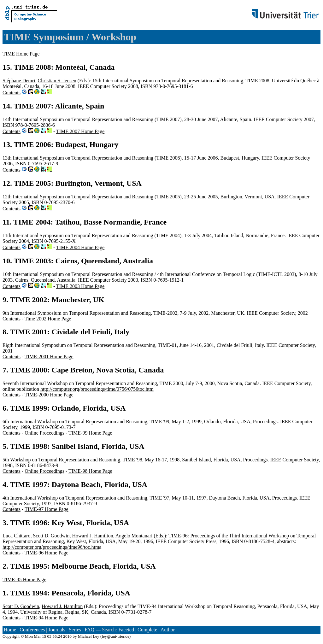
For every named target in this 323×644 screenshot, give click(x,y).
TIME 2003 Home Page (80, 286)
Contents (12, 93)
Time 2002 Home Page (48, 319)
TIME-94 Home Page (47, 618)
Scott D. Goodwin (51, 536)
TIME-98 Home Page (90, 471)
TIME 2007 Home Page (80, 131)
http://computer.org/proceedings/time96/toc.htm (51, 547)
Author (168, 630)
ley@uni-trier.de (115, 636)
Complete (147, 630)
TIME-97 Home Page (47, 509)
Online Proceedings (44, 433)
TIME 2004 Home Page (80, 247)
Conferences (32, 630)
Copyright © (13, 636)
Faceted (126, 630)
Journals (57, 630)
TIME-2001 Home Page (49, 357)
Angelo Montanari (134, 536)
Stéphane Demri (19, 81)
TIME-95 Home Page (24, 580)
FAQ (89, 630)
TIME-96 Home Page (47, 553)
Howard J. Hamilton (92, 536)
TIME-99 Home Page (90, 433)
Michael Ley (89, 636)
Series (75, 630)
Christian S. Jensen (57, 81)
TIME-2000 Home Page (49, 395)
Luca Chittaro (16, 536)
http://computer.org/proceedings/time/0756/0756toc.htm (97, 389)
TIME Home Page (21, 54)
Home (10, 630)
